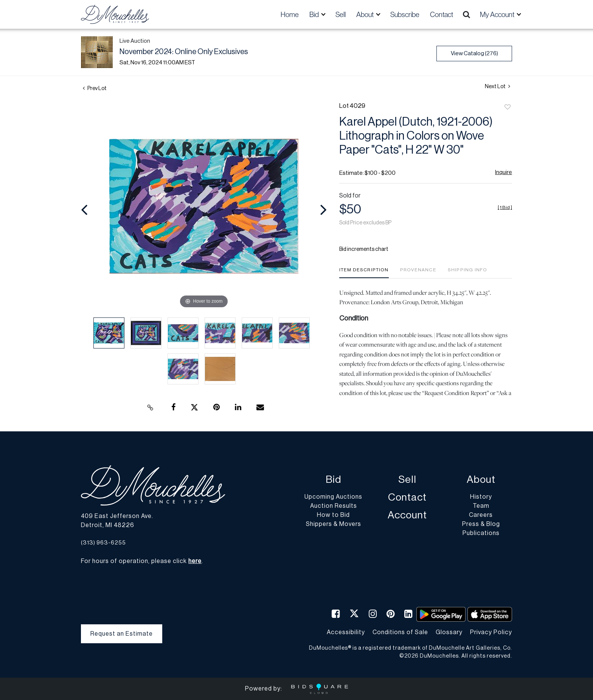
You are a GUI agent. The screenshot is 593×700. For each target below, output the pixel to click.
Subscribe (405, 14)
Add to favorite (508, 107)
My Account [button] (498, 14)
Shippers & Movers (334, 524)
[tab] (364, 273)
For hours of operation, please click (141, 561)
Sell (341, 14)
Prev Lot (95, 89)
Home (290, 14)
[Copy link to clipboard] (151, 408)
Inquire (504, 172)
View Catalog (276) (474, 54)
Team (481, 506)
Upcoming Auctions (333, 497)
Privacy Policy (491, 632)
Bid (333, 480)
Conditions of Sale (400, 632)
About (481, 480)
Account (407, 515)
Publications (481, 533)
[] (505, 207)
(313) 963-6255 (103, 543)
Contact (442, 14)
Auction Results (334, 506)
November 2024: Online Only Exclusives (184, 52)
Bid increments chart (364, 249)
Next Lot (498, 86)
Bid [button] (315, 14)
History (481, 497)
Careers (481, 515)
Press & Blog (481, 524)
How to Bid (333, 515)
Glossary (449, 632)
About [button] (366, 14)
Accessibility (346, 632)
